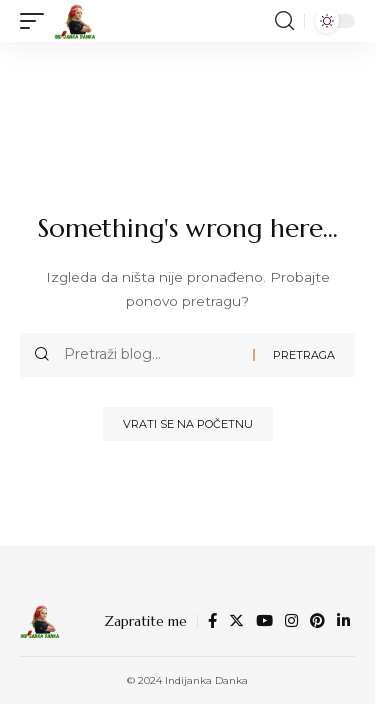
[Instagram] (291, 621)
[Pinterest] (317, 621)
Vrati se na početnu (188, 424)
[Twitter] (236, 621)
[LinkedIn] (343, 621)
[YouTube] (264, 621)
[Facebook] (212, 621)
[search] (284, 21)
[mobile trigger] (37, 21)
